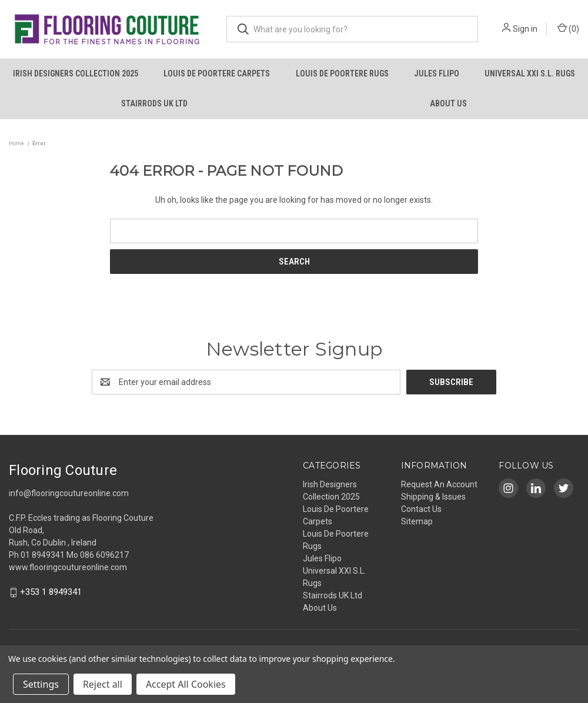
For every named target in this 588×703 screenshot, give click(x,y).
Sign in (525, 29)
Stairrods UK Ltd (154, 103)
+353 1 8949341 (51, 592)
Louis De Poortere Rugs (342, 73)
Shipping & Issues (433, 497)
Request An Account (439, 484)
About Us (448, 103)
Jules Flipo (437, 73)
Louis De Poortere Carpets (217, 73)
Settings (41, 684)
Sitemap (417, 521)
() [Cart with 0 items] (568, 28)
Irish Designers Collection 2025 (76, 73)
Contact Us (421, 509)
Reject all (103, 684)
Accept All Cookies (186, 684)
